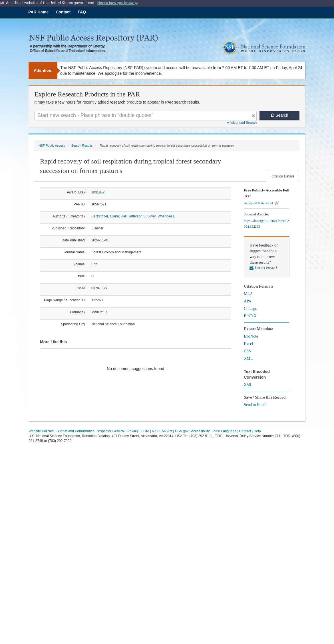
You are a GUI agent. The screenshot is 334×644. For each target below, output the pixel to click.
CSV (248, 351)
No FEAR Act (162, 431)
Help (257, 431)
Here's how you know (118, 3)
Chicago (250, 309)
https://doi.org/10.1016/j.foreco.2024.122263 (266, 224)
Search (279, 115)
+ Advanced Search (242, 123)
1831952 (98, 192)
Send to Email (255, 405)
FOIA (145, 431)
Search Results (82, 146)
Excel (248, 344)
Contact (63, 12)
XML (248, 359)
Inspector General (111, 431)
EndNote (251, 336)
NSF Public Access (52, 146)
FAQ (82, 12)
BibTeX (250, 316)
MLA (248, 294)
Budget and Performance (76, 431)
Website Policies (41, 431)
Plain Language (224, 431)
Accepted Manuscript (261, 203)
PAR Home (38, 12)
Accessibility (200, 431)
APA (248, 301)
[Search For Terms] (145, 116)
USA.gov (182, 431)
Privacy (133, 431)
